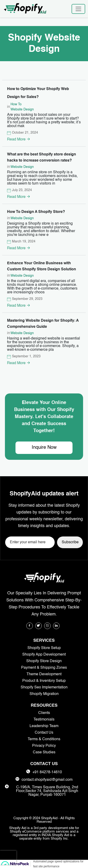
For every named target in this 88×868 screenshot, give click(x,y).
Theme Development (44, 674)
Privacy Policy (44, 746)
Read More (19, 140)
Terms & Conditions (44, 739)
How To (16, 104)
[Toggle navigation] (78, 9)
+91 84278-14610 (47, 772)
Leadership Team (44, 726)
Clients (44, 713)
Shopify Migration (44, 694)
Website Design (22, 109)
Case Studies (44, 752)
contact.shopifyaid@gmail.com (47, 780)
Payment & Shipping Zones (44, 668)
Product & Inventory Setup (44, 681)
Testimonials (44, 720)
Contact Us (44, 733)
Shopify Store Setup (44, 648)
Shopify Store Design (44, 661)
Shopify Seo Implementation (44, 687)
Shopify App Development (44, 655)
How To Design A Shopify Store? (36, 212)
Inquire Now (44, 448)
